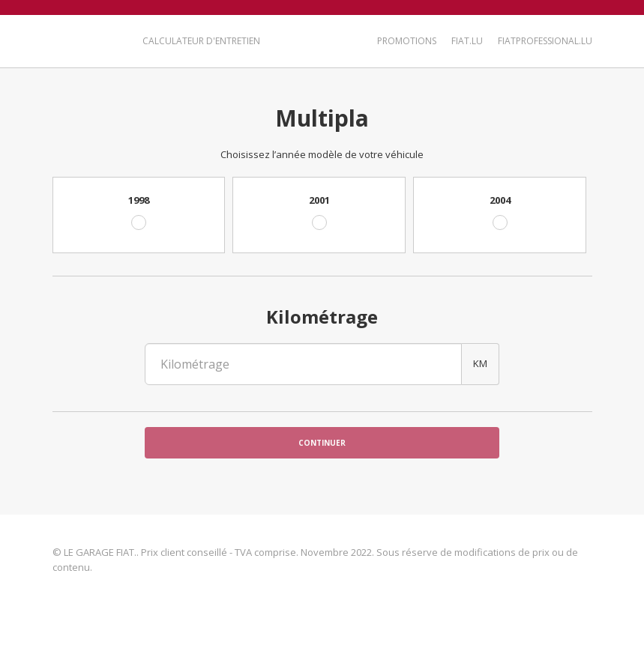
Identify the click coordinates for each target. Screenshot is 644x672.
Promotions (407, 41)
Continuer (322, 443)
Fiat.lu (467, 41)
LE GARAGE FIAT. (88, 40)
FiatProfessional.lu (545, 41)
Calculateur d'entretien (201, 41)
